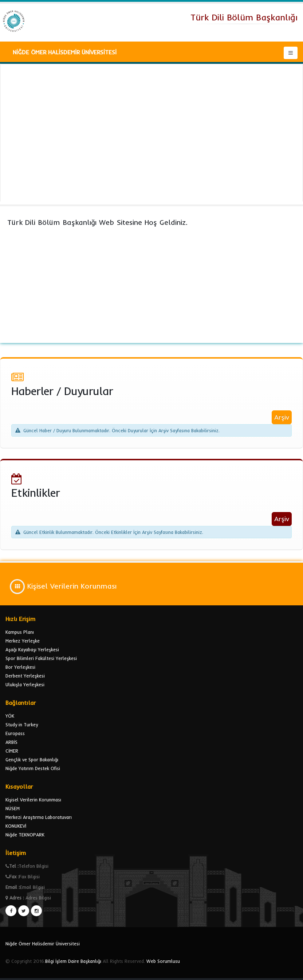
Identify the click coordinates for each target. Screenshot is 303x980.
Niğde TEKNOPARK (25, 835)
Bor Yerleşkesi (20, 667)
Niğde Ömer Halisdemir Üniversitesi (43, 944)
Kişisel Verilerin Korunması (33, 800)
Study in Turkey (22, 725)
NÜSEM (13, 808)
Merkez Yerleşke (23, 641)
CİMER (12, 751)
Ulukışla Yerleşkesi (25, 684)
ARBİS (11, 742)
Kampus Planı (20, 632)
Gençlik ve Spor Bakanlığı (32, 760)
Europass (15, 733)
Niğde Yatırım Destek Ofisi (33, 768)
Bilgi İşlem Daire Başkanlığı (73, 961)
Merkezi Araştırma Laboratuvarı (39, 817)
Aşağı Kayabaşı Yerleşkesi (32, 649)
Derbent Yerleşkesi (25, 676)
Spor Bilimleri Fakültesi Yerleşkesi (41, 658)
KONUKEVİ (16, 826)
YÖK (10, 716)
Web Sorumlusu (163, 961)
